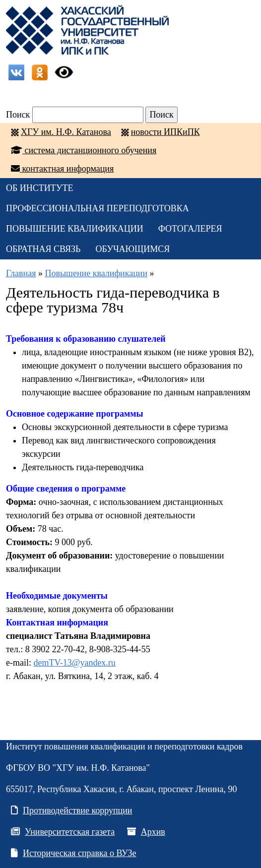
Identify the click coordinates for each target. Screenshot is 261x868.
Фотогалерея (190, 229)
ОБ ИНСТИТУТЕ (40, 188)
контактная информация (62, 169)
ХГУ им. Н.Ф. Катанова (66, 132)
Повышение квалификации (75, 229)
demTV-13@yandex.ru (74, 663)
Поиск (18, 115)
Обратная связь (43, 249)
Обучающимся (132, 249)
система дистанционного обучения (84, 150)
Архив (146, 832)
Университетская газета (63, 832)
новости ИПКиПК (165, 132)
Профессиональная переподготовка (98, 208)
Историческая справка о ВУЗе (74, 853)
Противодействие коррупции (72, 810)
